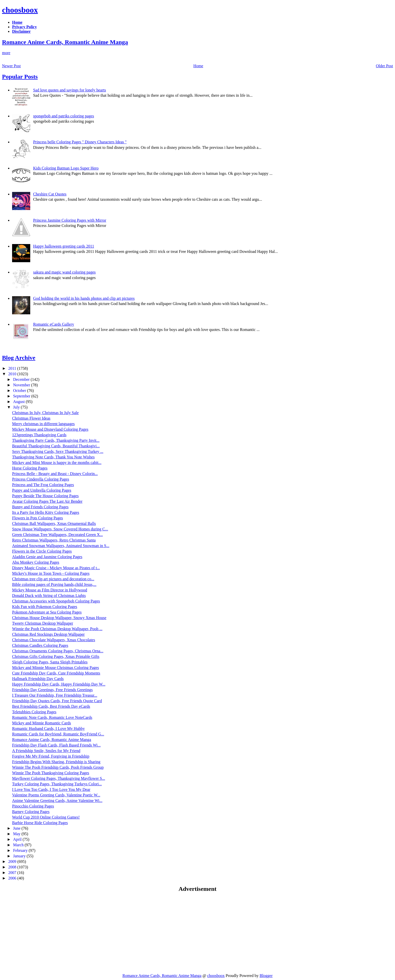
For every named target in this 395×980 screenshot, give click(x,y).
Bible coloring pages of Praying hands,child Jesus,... (54, 584)
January (20, 856)
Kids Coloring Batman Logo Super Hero (66, 168)
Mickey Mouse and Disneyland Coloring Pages (50, 429)
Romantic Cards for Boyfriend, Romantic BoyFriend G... (58, 734)
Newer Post (11, 66)
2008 (13, 867)
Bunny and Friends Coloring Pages (40, 507)
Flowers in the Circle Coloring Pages (42, 551)
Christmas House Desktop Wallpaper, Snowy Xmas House (59, 618)
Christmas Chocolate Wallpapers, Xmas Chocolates (54, 640)
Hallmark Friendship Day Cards (38, 679)
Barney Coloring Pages (31, 812)
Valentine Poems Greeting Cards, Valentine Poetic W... (56, 795)
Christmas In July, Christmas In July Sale (45, 413)
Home (198, 66)
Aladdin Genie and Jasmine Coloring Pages (47, 557)
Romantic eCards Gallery (54, 324)
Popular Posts (20, 77)
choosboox (20, 10)
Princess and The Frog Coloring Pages (43, 485)
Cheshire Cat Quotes (50, 194)
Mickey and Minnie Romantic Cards (42, 723)
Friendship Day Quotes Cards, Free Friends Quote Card (57, 701)
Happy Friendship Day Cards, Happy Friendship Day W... (59, 684)
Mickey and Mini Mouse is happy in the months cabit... (57, 463)
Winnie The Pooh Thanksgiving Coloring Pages (51, 773)
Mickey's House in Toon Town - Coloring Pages (51, 573)
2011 (13, 368)
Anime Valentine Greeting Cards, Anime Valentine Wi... (57, 801)
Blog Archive (19, 358)
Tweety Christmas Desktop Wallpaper (43, 623)
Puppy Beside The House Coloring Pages (45, 496)
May (17, 834)
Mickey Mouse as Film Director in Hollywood (50, 590)
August (19, 402)
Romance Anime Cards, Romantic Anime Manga (65, 42)
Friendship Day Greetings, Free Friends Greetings (52, 690)
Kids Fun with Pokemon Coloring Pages (45, 607)
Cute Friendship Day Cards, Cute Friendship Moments (56, 673)
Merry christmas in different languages (43, 424)
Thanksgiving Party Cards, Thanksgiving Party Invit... (56, 440)
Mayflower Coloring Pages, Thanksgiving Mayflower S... (59, 778)
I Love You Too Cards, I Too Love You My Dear (51, 789)
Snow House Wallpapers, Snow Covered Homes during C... (60, 529)
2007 (13, 873)
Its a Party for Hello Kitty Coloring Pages (46, 512)
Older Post (384, 66)
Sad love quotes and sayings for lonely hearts (69, 90)
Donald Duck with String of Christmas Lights (49, 596)
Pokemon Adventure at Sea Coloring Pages (47, 612)
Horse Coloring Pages (30, 468)
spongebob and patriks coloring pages (63, 116)
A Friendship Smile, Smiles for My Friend (46, 751)
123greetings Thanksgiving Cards (39, 435)
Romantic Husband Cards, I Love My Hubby (48, 729)
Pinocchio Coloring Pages (33, 806)
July (17, 407)
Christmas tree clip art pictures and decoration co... (53, 579)
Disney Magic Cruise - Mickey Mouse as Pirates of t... (56, 568)
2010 (13, 374)
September (22, 396)
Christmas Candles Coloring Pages (40, 645)
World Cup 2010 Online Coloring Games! (46, 817)
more (6, 53)
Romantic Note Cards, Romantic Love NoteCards (52, 717)
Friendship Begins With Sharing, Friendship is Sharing (56, 762)
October (20, 391)
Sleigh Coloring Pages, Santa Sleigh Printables (50, 662)
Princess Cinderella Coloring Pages (41, 479)
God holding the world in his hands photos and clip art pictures (84, 298)
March (19, 845)
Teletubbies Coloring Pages (34, 712)
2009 (13, 861)
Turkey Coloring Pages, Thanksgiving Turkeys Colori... (57, 784)
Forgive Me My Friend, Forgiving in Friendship (51, 756)
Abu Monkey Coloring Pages (36, 562)
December (22, 379)
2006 (13, 878)
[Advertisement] (44, 933)
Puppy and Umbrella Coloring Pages (42, 490)
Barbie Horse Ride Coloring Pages (40, 823)
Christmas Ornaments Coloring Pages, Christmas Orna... (58, 651)
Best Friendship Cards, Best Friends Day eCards (51, 706)
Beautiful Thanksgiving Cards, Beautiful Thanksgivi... (56, 446)
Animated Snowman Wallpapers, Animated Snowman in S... (61, 546)
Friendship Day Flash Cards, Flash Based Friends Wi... (56, 745)
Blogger (266, 976)
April (18, 839)
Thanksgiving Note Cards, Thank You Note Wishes (53, 457)
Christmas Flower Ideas (31, 418)
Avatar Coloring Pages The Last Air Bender (47, 501)
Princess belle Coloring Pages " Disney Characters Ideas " (80, 142)
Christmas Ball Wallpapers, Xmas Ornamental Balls (54, 523)
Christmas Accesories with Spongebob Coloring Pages (56, 601)
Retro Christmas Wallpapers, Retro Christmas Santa (54, 540)
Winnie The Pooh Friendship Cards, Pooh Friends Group (58, 767)
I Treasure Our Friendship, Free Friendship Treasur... (55, 695)
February (21, 850)
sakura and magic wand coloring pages (64, 272)
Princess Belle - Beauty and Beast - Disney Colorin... (55, 474)
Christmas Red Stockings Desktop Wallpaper (48, 634)
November (22, 385)
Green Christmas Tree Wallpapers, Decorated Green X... (57, 535)
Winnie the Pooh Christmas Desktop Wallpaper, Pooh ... (57, 629)
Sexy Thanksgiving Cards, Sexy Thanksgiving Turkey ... (58, 451)
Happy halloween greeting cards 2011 (63, 246)
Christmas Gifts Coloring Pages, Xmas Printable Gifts (56, 656)
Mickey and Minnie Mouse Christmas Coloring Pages (56, 668)
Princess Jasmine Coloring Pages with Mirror (70, 220)
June (17, 828)
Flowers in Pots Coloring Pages (38, 518)
